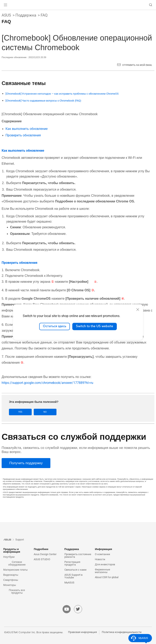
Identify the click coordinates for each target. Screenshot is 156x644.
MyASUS (69, 583)
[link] (78, 5)
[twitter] (78, 609)
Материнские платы (15, 570)
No (45, 412)
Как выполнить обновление (27, 129)
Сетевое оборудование (17, 563)
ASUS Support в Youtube (73, 576)
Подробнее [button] (41, 549)
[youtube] (67, 609)
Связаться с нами (75, 570)
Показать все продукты (17, 591)
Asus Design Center (45, 554)
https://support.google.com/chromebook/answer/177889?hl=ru (47, 383)
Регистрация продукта (72, 563)
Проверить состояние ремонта (78, 556)
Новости (100, 559)
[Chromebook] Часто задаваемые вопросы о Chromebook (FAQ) (43, 101)
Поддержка (26, 15)
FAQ (44, 15)
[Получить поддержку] (26, 463)
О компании (102, 554)
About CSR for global (107, 577)
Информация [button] (103, 549)
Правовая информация (82, 632)
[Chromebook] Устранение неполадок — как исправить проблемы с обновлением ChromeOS (62, 94)
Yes (20, 412)
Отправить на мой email (137, 65)
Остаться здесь (55, 326)
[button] (5, 5)
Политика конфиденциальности (122, 632)
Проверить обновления (23, 135)
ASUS (6, 15)
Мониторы (10, 585)
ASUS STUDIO (42, 559)
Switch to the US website (95, 326)
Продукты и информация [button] (12, 550)
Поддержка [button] (72, 549)
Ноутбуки (9, 557)
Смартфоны (11, 580)
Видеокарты (11, 575)
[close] (138, 309)
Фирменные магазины (102, 571)
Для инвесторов (105, 564)
